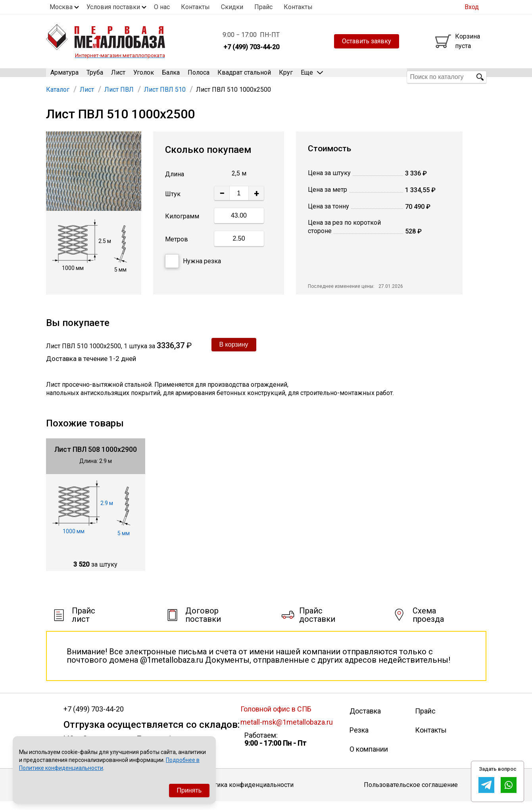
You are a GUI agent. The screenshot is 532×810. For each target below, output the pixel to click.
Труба (95, 77)
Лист (118, 77)
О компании (369, 757)
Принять (189, 790)
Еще (312, 76)
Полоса (199, 77)
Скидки (232, 7)
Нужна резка (193, 269)
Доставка (365, 719)
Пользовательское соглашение (411, 793)
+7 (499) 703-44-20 (94, 717)
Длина (175, 182)
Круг (286, 77)
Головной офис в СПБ (276, 717)
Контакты (195, 7)
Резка (359, 738)
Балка (171, 77)
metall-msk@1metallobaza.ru (287, 730)
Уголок (144, 77)
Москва (61, 7)
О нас (162, 7)
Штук (173, 202)
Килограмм (182, 225)
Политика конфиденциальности (246, 793)
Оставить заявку (367, 41)
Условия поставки (113, 7)
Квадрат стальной (244, 77)
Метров (177, 248)
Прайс (263, 7)
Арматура (64, 77)
